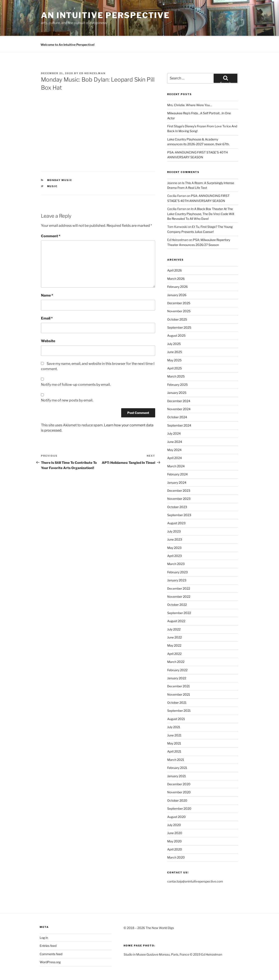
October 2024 (177, 401)
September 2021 (179, 694)
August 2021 (176, 703)
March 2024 (176, 450)
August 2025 (176, 319)
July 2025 (174, 327)
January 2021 (177, 760)
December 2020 (179, 768)
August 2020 (176, 800)
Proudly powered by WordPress (62, 970)
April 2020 (175, 833)
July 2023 (174, 515)
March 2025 (176, 360)
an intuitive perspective (105, 15)
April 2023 (174, 539)
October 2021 (177, 686)
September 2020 (179, 792)
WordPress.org (50, 946)
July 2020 (174, 808)
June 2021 (174, 719)
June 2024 (175, 425)
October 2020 (177, 784)
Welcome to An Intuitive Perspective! (68, 28)
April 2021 (174, 735)
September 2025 (179, 311)
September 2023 (179, 499)
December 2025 (179, 287)
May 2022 (174, 629)
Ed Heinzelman (92, 57)
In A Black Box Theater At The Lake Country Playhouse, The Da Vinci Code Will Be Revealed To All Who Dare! (201, 197)
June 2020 (175, 817)
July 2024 (174, 417)
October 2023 (177, 491)
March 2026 (176, 262)
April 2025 (174, 352)
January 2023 (177, 564)
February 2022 (177, 654)
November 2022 (179, 580)
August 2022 (176, 605)
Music (52, 170)
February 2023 (177, 556)
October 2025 (177, 303)
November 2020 (179, 776)
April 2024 (174, 441)
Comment (51, 220)
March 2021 (176, 743)
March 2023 (176, 547)
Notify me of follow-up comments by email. (76, 368)
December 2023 (179, 474)
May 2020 (174, 825)
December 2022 (179, 572)
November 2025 (179, 295)
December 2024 (179, 385)
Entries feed (48, 929)
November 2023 (179, 482)
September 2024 (179, 409)
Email (47, 302)
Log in (44, 921)
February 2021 (177, 751)
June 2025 (175, 335)
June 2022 (174, 621)
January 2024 (177, 466)
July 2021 (174, 711)
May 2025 (174, 344)
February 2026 (177, 270)
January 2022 (177, 662)
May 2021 (174, 727)
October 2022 (177, 588)
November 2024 (179, 393)
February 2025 (177, 368)
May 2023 (174, 531)
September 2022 (179, 597)
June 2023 (175, 523)
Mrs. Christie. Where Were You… (190, 89)
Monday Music (60, 164)
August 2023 (176, 507)
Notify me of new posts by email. (67, 384)
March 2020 (176, 841)
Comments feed (51, 938)
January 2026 (177, 279)
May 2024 (174, 433)
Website (48, 325)
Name (47, 279)
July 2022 (174, 613)
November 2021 (179, 678)
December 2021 (179, 670)
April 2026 (174, 254)
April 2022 (174, 637)
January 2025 (177, 376)
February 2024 (177, 458)
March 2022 (176, 645)
